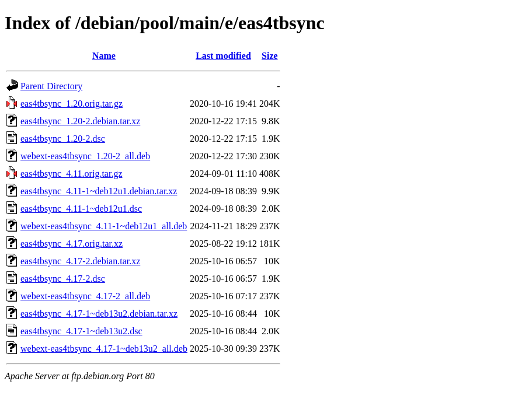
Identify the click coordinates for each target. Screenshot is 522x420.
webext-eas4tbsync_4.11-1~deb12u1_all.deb (104, 226)
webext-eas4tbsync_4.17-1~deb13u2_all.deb (104, 349)
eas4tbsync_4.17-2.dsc (63, 279)
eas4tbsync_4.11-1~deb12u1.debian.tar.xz (99, 191)
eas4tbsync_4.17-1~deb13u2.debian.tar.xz (99, 314)
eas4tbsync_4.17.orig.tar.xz (72, 244)
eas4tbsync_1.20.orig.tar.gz (72, 104)
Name (104, 56)
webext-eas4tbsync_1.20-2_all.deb (85, 156)
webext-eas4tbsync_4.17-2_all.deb (85, 296)
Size (270, 56)
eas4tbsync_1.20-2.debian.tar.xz (80, 121)
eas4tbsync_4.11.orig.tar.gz (71, 174)
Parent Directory (51, 86)
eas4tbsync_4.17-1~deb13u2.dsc (81, 331)
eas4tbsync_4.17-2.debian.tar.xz (80, 261)
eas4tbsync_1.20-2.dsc (63, 139)
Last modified (223, 56)
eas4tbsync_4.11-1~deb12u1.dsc (81, 209)
